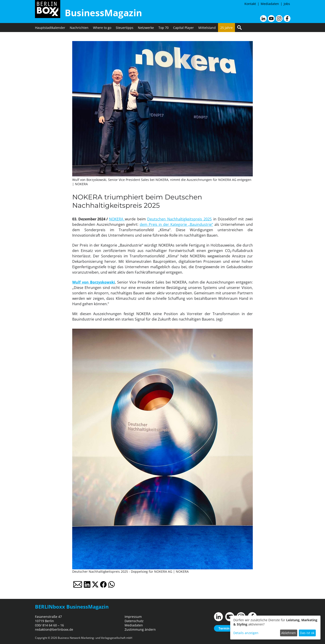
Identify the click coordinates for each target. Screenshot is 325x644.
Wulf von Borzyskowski (94, 282)
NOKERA (117, 219)
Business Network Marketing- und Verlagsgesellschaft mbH (95, 638)
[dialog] (275, 628)
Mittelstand (207, 28)
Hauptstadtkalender (50, 28)
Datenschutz (134, 621)
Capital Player (183, 28)
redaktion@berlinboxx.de (54, 629)
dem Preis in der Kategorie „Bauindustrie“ (176, 224)
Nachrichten (79, 28)
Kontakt (250, 4)
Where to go (102, 28)
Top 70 (164, 28)
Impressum (133, 617)
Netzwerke (146, 28)
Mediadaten (270, 4)
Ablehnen (289, 633)
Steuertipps (125, 28)
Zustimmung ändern (140, 629)
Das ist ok (307, 633)
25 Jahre (226, 28)
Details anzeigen (246, 633)
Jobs (287, 4)
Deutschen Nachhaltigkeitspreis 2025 (179, 219)
